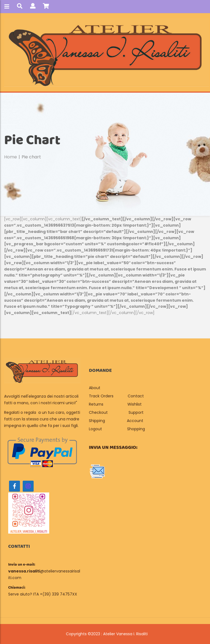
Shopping (136, 429)
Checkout (98, 412)
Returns (96, 404)
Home (11, 157)
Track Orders (101, 396)
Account (135, 421)
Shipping (97, 421)
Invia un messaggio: (113, 448)
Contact (136, 396)
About (95, 388)
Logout (95, 429)
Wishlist (135, 404)
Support (136, 412)
